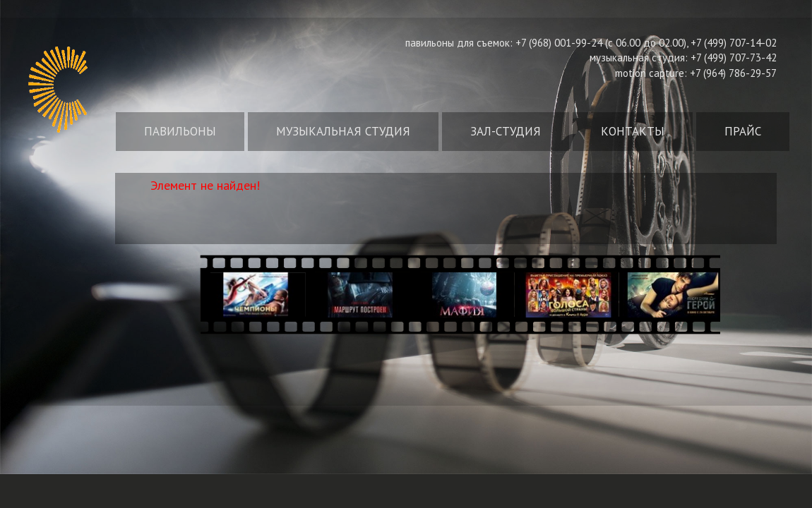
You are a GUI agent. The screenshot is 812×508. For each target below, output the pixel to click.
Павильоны (180, 131)
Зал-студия (506, 131)
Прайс (743, 131)
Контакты (633, 131)
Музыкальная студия (343, 131)
